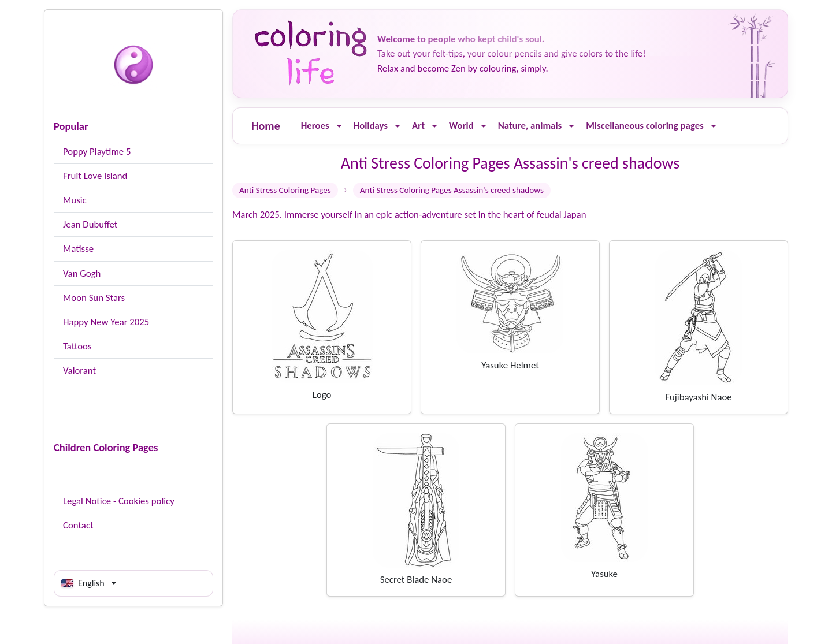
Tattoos (77, 346)
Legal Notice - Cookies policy (119, 501)
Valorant (79, 371)
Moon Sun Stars (94, 298)
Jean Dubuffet (90, 224)
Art (418, 126)
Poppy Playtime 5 (97, 152)
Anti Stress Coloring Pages (285, 190)
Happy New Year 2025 (106, 322)
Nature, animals (530, 126)
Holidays (371, 126)
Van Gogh (82, 273)
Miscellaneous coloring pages (645, 126)
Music (75, 200)
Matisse (78, 249)
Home (266, 126)
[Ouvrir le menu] (339, 126)
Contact (78, 525)
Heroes (315, 126)
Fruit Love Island (95, 176)
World (461, 126)
